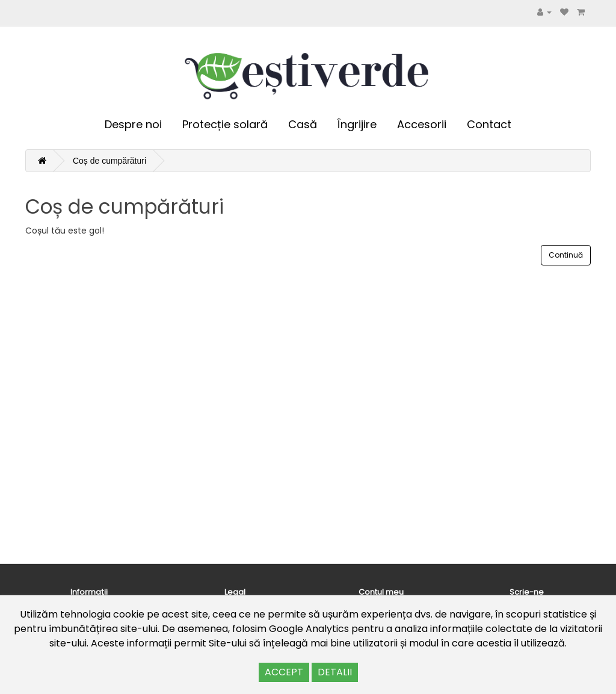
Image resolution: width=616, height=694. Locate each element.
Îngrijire (357, 124)
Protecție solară (225, 124)
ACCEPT (284, 672)
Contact (489, 124)
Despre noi (133, 124)
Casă (303, 124)
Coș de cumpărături (109, 161)
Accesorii (422, 124)
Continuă (566, 255)
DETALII (335, 672)
